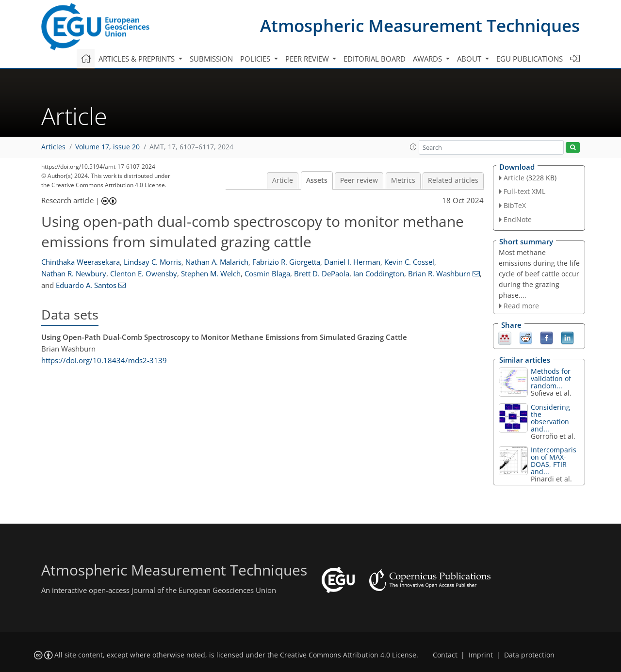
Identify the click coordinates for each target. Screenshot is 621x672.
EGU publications (530, 59)
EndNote (518, 219)
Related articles (453, 180)
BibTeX (515, 205)
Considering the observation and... (550, 418)
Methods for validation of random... (551, 378)
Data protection (529, 655)
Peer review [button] (308, 59)
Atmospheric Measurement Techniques (420, 25)
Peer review (359, 180)
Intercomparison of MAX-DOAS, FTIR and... (554, 461)
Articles (53, 147)
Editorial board (375, 59)
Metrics (403, 180)
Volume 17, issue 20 (107, 147)
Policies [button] (256, 59)
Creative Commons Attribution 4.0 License (348, 655)
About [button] (470, 59)
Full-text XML (524, 191)
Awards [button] (428, 59)
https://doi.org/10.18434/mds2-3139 (104, 360)
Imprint (481, 655)
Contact (445, 655)
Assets (317, 180)
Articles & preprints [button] (138, 59)
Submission (211, 59)
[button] (413, 147)
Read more (521, 306)
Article (283, 180)
